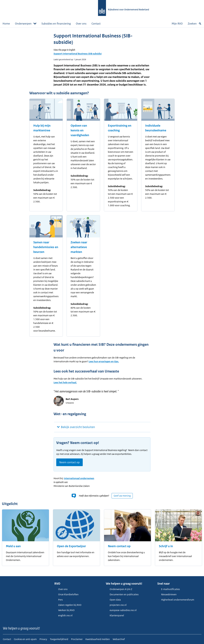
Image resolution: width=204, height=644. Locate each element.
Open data (113, 600)
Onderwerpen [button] (26, 24)
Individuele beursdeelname (156, 128)
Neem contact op (69, 462)
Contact (96, 24)
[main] (102, 302)
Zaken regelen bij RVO (68, 605)
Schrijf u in (166, 546)
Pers (58, 600)
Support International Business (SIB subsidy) (78, 54)
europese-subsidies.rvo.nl (121, 610)
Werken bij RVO (64, 610)
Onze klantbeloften (66, 594)
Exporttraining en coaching (120, 128)
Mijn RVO (177, 24)
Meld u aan (13, 546)
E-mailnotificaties (169, 589)
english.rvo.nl (63, 615)
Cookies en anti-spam (25, 639)
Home (6, 24)
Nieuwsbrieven (167, 594)
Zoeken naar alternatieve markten (79, 247)
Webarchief (119, 639)
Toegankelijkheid (59, 639)
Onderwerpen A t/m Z (119, 589)
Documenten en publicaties (122, 594)
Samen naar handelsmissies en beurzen (46, 247)
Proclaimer (77, 639)
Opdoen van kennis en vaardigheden (80, 130)
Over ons (81, 24)
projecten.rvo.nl (116, 605)
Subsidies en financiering (56, 24)
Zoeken (195, 24)
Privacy (43, 639)
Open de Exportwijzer (71, 546)
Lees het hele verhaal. (65, 382)
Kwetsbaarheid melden (98, 639)
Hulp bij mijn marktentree (42, 128)
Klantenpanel (115, 615)
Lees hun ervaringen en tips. (104, 361)
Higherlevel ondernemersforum (176, 600)
